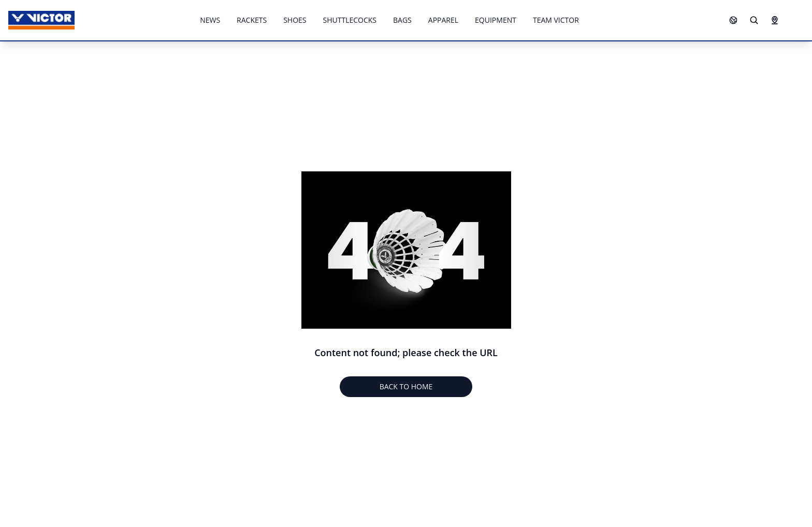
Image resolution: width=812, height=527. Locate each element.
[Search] (754, 20)
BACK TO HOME (406, 386)
